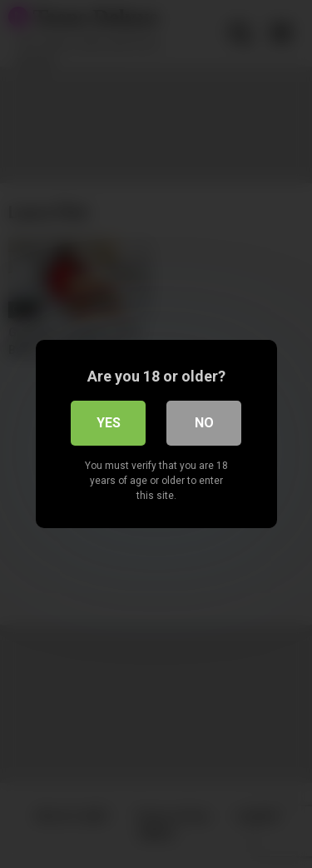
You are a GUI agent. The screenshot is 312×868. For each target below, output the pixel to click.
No (204, 423)
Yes (109, 423)
